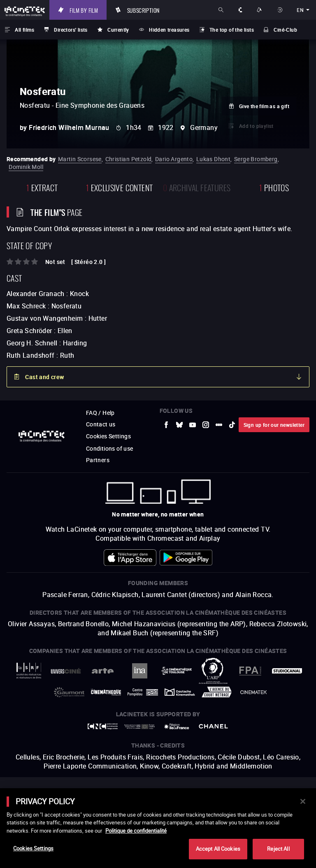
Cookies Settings (33, 848)
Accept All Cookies (218, 849)
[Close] (303, 801)
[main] (158, 828)
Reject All (278, 849)
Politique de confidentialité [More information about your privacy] (136, 831)
